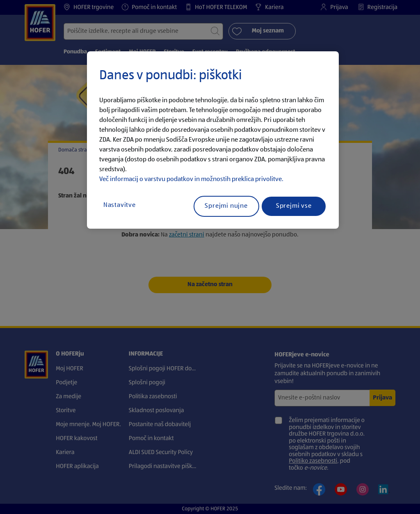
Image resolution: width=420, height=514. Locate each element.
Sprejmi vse (294, 206)
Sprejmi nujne (226, 206)
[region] (213, 140)
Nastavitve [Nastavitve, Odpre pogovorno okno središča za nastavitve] (120, 205)
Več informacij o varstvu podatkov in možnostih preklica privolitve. (191, 179)
